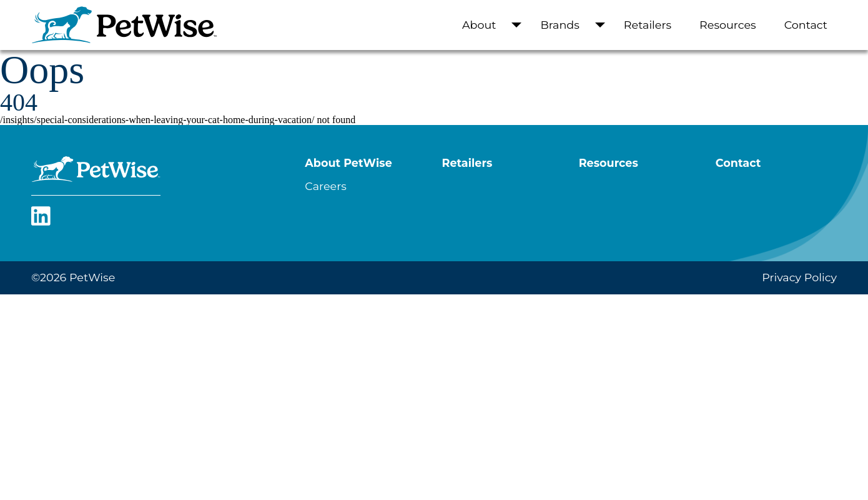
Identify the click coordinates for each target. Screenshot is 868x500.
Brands (560, 25)
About (479, 25)
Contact (806, 25)
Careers (325, 186)
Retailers (648, 25)
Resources (728, 25)
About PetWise (348, 163)
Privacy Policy (799, 277)
